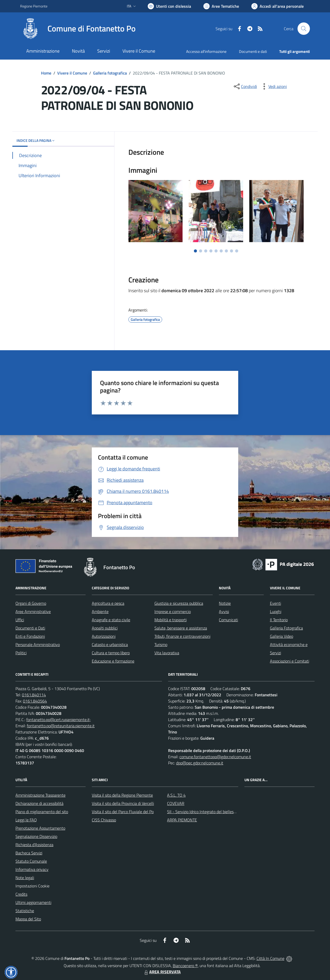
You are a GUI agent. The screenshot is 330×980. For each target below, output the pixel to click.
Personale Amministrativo (38, 644)
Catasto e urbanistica (110, 644)
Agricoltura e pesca (108, 603)
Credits (21, 894)
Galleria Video (282, 636)
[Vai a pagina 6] (221, 251)
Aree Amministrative (33, 611)
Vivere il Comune (72, 73)
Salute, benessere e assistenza (181, 628)
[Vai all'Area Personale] (278, 6)
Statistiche (25, 911)
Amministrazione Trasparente (40, 795)
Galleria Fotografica (286, 628)
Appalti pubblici (105, 628)
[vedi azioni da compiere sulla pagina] (274, 86)
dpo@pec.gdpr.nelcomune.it (200, 763)
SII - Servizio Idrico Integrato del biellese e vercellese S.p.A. (217, 812)
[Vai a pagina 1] (195, 251)
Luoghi (276, 611)
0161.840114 (34, 695)
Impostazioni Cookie (32, 886)
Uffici (20, 620)
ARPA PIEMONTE (182, 820)
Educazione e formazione (113, 661)
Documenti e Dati (30, 628)
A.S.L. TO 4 (176, 795)
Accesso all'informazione (206, 51)
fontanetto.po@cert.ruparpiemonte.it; (59, 720)
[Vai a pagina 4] (211, 251)
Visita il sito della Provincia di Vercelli (123, 803)
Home (46, 73)
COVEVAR (176, 803)
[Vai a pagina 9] (237, 251)
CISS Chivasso (104, 820)
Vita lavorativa (167, 653)
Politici (21, 653)
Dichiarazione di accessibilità (39, 803)
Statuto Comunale (31, 861)
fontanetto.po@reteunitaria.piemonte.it (61, 726)
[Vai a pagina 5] (216, 251)
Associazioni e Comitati (290, 661)
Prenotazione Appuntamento (40, 828)
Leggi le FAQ (26, 820)
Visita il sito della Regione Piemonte (122, 795)
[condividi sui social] (245, 86)
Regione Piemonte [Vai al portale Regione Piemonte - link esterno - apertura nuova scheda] (34, 6)
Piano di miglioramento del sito (42, 812)
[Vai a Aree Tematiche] (221, 6)
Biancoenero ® (185, 966)
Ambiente (100, 611)
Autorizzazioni (104, 636)
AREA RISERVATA (162, 972)
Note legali (25, 878)
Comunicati (228, 620)
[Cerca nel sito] (304, 29)
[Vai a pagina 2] (201, 251)
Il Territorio (279, 620)
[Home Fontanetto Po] (78, 29)
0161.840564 (35, 701)
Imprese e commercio (173, 611)
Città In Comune (270, 958)
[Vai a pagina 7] (226, 251)
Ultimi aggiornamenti (33, 902)
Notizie (225, 603)
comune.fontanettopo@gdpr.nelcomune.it (215, 757)
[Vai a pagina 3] (206, 251)
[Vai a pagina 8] (232, 251)
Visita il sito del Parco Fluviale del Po (123, 812)
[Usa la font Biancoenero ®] (169, 6)
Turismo (161, 644)
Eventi (275, 603)
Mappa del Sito (28, 919)
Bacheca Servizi (29, 853)
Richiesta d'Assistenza (34, 845)
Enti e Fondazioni (30, 636)
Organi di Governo (31, 603)
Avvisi (224, 611)
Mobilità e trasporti (171, 620)
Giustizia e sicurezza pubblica (179, 603)
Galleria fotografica (110, 73)
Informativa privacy (32, 869)
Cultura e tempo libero (111, 653)
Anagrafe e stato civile (111, 620)
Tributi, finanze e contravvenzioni (182, 636)
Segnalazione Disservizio (36, 836)
